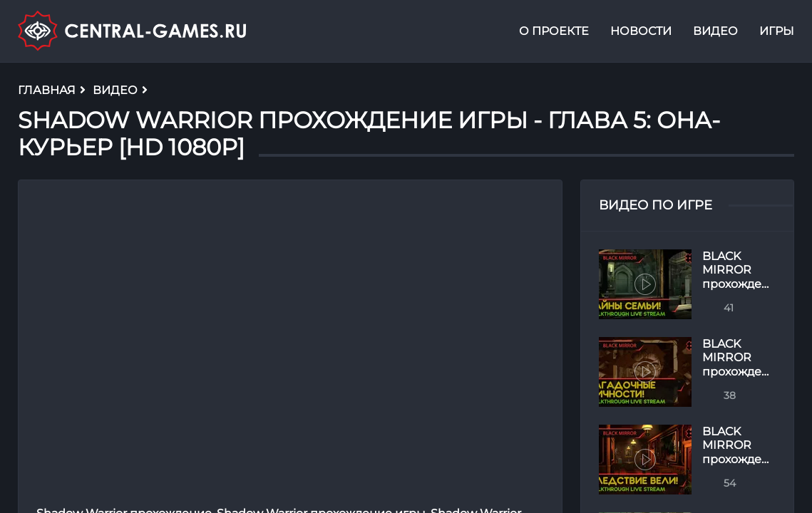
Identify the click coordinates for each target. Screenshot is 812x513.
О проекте (554, 31)
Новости (641, 31)
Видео (715, 31)
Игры (777, 31)
